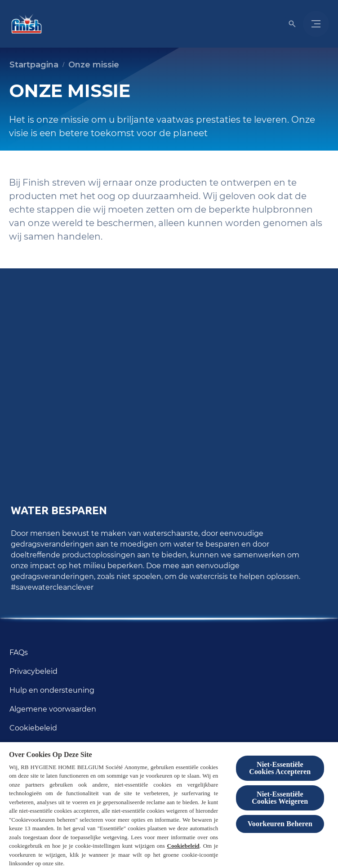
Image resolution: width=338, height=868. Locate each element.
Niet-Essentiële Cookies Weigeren (280, 798)
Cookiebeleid (183, 846)
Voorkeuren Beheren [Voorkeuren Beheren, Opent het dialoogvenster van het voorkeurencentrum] (280, 824)
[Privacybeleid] (33, 672)
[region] (169, 805)
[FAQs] (19, 653)
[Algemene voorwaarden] (53, 709)
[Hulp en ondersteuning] (52, 690)
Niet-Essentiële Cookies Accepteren (280, 768)
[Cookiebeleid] (33, 728)
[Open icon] (292, 24)
